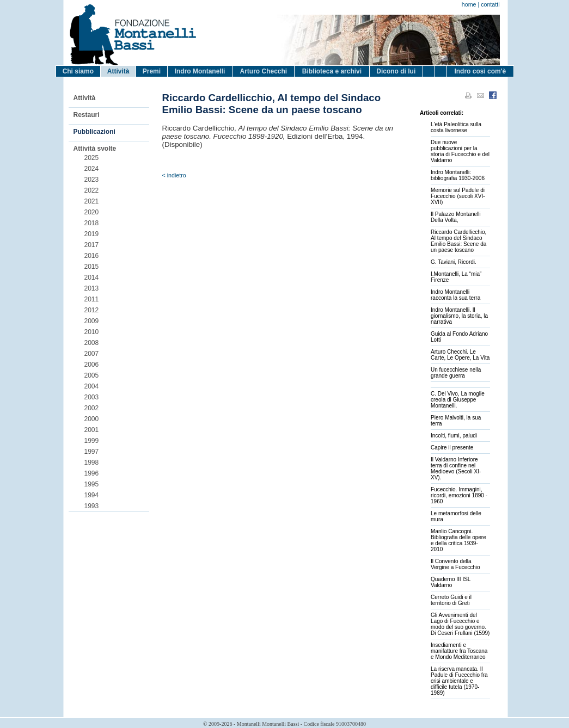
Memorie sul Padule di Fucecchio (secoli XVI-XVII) (458, 196)
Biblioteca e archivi (332, 71)
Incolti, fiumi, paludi (454, 436)
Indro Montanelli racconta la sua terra (455, 295)
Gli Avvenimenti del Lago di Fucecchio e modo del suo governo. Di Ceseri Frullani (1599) (460, 624)
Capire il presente (452, 448)
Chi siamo (78, 71)
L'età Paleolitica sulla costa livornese (456, 127)
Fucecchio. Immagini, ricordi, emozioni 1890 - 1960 (459, 495)
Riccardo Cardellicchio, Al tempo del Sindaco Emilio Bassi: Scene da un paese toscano (458, 241)
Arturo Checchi (263, 71)
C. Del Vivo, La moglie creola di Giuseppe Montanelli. (458, 400)
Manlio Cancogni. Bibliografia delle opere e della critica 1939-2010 (458, 540)
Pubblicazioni (94, 132)
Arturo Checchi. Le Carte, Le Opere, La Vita (460, 355)
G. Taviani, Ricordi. (454, 262)
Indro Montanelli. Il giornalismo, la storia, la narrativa (459, 316)
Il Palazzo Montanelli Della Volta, (456, 217)
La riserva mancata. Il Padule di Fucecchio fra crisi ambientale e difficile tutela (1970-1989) (459, 681)
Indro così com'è (480, 71)
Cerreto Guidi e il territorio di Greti (451, 600)
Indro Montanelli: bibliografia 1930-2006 (458, 175)
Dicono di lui (396, 71)
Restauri (87, 115)
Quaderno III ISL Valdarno (451, 582)
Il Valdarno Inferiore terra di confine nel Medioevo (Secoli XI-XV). (456, 468)
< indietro (174, 175)
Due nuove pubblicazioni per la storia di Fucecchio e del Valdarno (460, 151)
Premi (152, 71)
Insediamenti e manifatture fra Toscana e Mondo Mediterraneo (459, 651)
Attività (118, 71)
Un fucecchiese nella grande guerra (456, 373)
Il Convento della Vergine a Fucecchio (455, 564)
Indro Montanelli (200, 71)
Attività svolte (95, 149)
